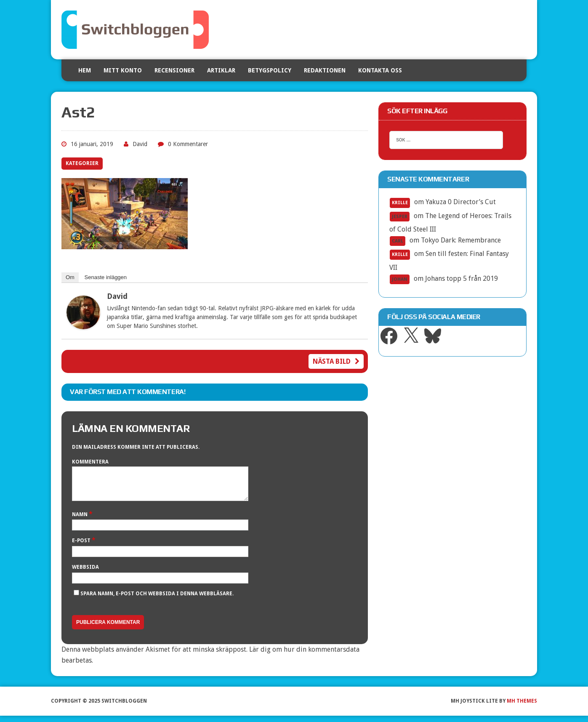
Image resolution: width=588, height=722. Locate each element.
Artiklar (221, 70)
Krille (400, 203)
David (140, 144)
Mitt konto (123, 70)
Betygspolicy (270, 70)
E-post (82, 547)
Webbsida (85, 573)
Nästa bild (336, 361)
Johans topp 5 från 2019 (462, 278)
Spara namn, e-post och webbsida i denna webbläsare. (157, 600)
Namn (80, 521)
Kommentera (90, 462)
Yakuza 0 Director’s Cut (461, 202)
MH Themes (522, 707)
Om (70, 277)
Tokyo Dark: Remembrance (461, 240)
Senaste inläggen (106, 277)
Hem (85, 70)
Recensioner (174, 70)
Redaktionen (325, 70)
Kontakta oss (380, 70)
